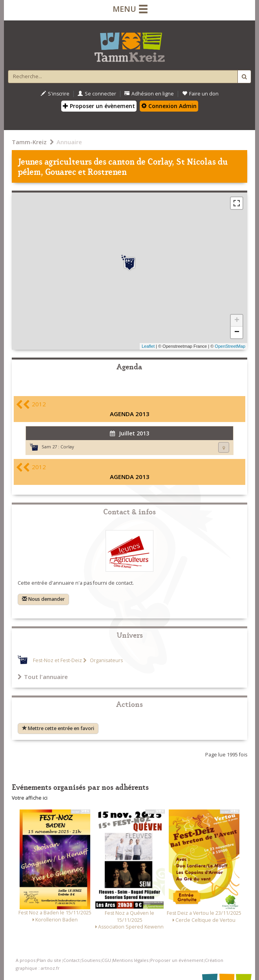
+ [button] (237, 321)
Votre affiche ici (30, 798)
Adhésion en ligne (149, 94)
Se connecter (97, 94)
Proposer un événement (177, 960)
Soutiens (91, 960)
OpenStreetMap (230, 346)
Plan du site (49, 960)
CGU (106, 960)
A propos (26, 960)
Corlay (67, 447)
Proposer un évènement (99, 106)
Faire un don (200, 94)
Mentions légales (130, 960)
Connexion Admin (169, 106)
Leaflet (148, 346)
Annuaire (69, 142)
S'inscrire (55, 94)
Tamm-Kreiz (29, 142)
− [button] (237, 332)
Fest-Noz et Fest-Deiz (57, 660)
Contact (71, 960)
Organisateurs (106, 660)
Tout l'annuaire (43, 677)
